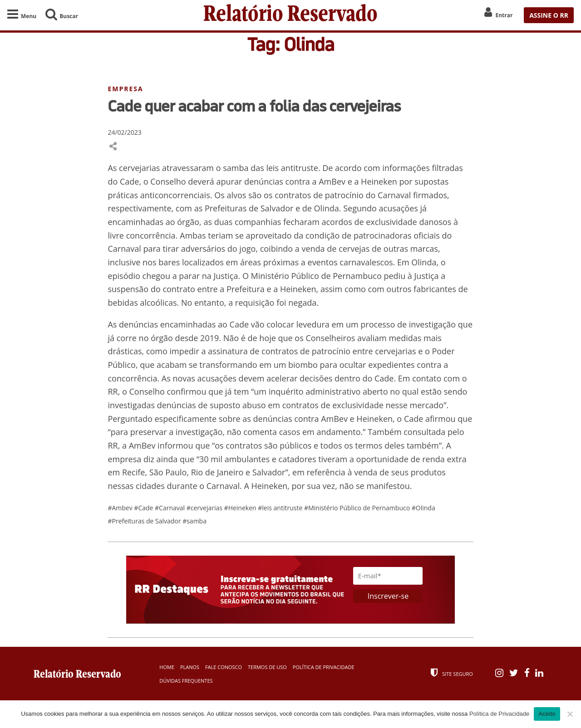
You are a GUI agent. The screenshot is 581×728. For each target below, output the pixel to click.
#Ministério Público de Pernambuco (358, 508)
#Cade (144, 508)
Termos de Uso (267, 667)
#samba (194, 521)
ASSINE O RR (549, 15)
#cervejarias (205, 508)
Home (167, 667)
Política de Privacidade (324, 667)
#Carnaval (171, 508)
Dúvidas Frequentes (186, 681)
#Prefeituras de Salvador (145, 521)
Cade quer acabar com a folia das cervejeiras (254, 106)
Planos (190, 667)
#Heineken (241, 508)
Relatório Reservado (290, 15)
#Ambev (121, 508)
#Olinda (423, 508)
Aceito (547, 714)
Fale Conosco (224, 667)
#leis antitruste (281, 508)
